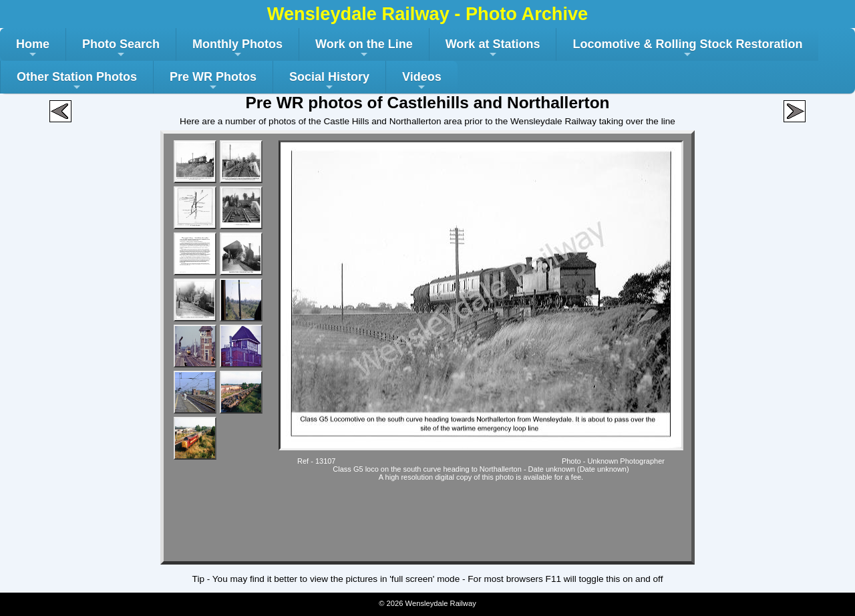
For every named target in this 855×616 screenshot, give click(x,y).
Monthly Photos (237, 49)
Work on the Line (364, 49)
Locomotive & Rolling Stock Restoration (687, 49)
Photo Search (121, 49)
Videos (422, 82)
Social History (329, 82)
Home (33, 49)
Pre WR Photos (213, 82)
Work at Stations (493, 49)
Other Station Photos (77, 82)
